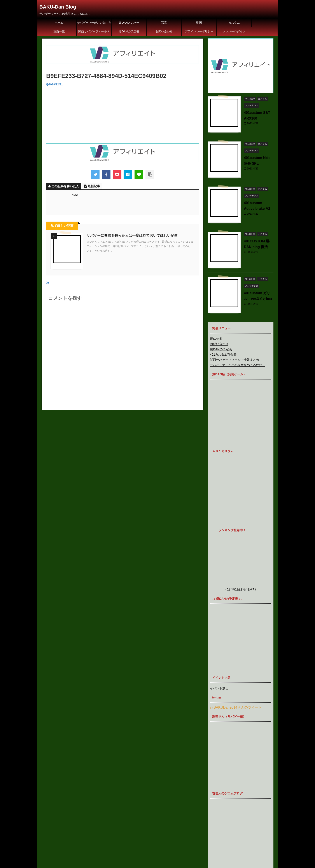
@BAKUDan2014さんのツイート (236, 707)
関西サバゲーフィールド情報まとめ (234, 360)
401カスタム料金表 (223, 355)
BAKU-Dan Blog (58, 7)
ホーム (59, 23)
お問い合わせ (164, 31)
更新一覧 (59, 31)
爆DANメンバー (129, 23)
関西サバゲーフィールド (94, 31)
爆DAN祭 (216, 339)
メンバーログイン (234, 31)
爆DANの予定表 (129, 31)
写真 (164, 23)
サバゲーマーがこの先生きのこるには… (94, 24)
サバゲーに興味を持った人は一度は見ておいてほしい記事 (132, 236)
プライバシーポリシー (199, 31)
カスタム (234, 23)
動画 (199, 23)
